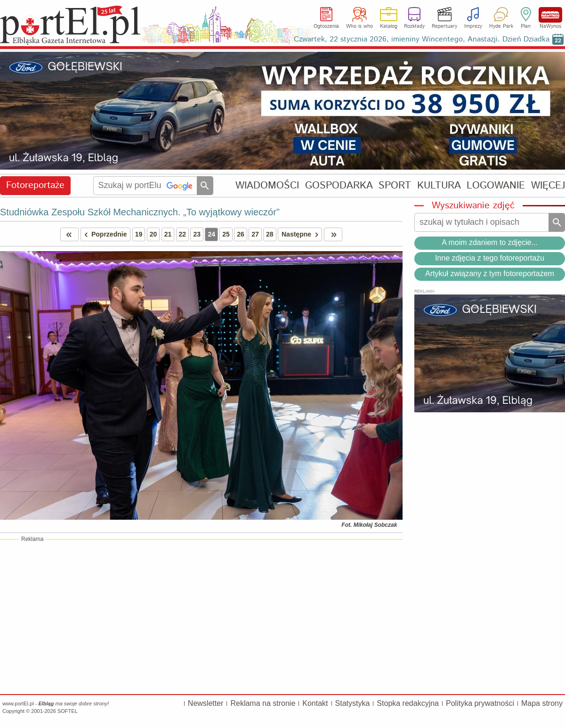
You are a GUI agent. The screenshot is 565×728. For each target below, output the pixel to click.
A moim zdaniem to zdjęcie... (490, 242)
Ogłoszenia (326, 26)
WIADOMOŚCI (267, 185)
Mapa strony (542, 703)
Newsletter (206, 703)
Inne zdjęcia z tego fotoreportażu (490, 258)
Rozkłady (414, 26)
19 (139, 234)
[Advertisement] (201, 616)
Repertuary (444, 26)
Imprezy (473, 26)
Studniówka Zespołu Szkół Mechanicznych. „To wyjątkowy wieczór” (140, 212)
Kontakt (315, 703)
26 (241, 234)
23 (197, 234)
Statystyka (353, 703)
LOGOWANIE (496, 185)
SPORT (395, 185)
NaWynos (550, 15)
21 (168, 234)
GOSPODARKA (339, 185)
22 (183, 234)
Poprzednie (104, 234)
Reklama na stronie (263, 703)
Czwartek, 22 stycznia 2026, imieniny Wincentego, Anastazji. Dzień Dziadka (422, 39)
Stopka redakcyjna (408, 703)
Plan (526, 26)
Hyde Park (501, 26)
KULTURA (439, 185)
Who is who (359, 26)
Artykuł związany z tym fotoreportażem (490, 274)
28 (270, 234)
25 (226, 234)
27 (255, 234)
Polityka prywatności (480, 703)
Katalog (389, 26)
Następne (302, 234)
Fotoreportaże (35, 185)
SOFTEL (68, 711)
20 (153, 234)
